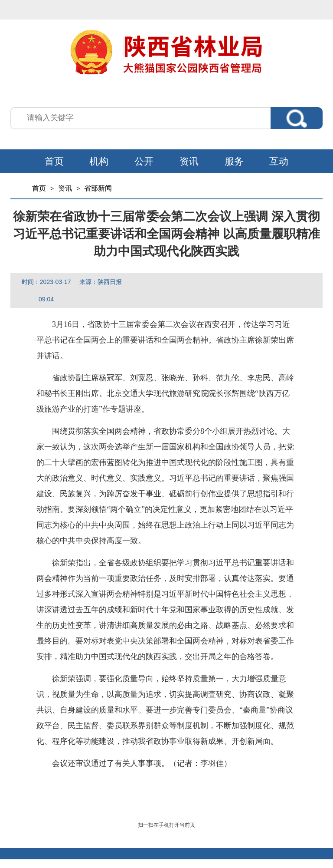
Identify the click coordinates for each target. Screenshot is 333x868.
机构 (99, 161)
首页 (54, 161)
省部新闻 (98, 188)
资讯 (189, 161)
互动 (279, 161)
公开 (144, 161)
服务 (234, 161)
